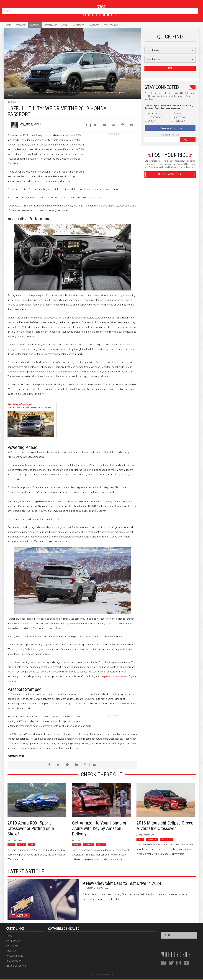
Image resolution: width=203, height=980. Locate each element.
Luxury (65, 25)
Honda (101, 845)
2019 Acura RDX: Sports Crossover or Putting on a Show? (31, 828)
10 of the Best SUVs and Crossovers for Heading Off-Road (30, 408)
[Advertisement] (113, 155)
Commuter (21, 25)
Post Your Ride (110, 25)
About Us (11, 951)
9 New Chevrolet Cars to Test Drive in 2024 (122, 883)
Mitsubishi (166, 839)
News (9, 25)
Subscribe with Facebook (171, 128)
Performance (50, 25)
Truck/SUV (15, 102)
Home (9, 936)
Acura (22, 845)
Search (195, 10)
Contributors (13, 941)
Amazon (89, 845)
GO (170, 68)
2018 (140, 839)
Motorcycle (78, 25)
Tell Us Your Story (170, 174)
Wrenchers (94, 25)
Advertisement (170, 249)
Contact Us (12, 946)
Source (10, 95)
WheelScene (109, 974)
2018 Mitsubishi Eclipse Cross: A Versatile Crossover (165, 826)
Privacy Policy (13, 961)
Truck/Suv (35, 25)
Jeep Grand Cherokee (112, 676)
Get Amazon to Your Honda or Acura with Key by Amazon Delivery (99, 828)
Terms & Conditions (16, 966)
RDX (32, 845)
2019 (11, 845)
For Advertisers (15, 956)
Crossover (152, 839)
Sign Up (188, 139)
